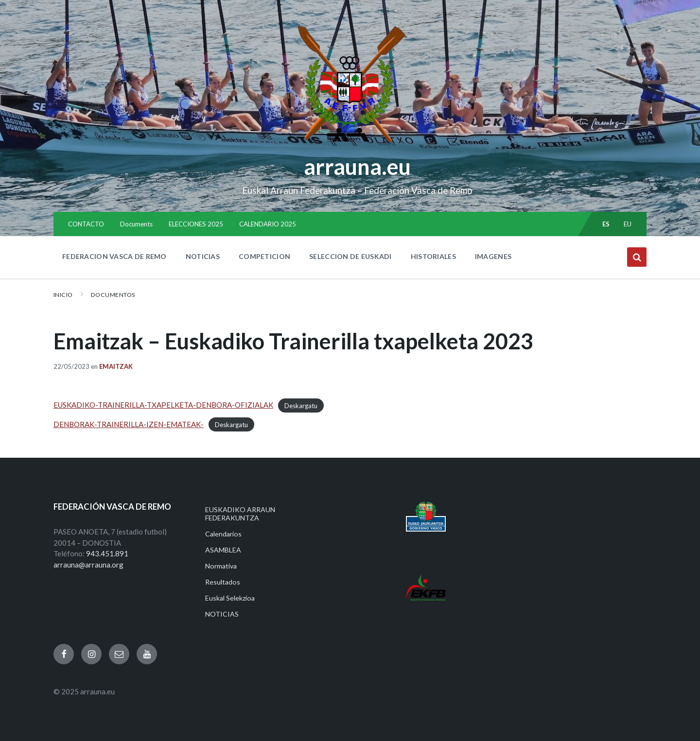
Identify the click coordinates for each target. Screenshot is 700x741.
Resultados (223, 582)
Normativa (221, 566)
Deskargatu (301, 405)
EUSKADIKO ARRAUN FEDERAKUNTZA (240, 514)
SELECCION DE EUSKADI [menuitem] (350, 256)
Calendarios (223, 534)
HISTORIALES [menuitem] (433, 256)
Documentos (113, 295)
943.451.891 (107, 553)
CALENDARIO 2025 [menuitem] (268, 224)
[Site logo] (350, 146)
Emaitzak (116, 366)
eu (628, 224)
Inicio (63, 295)
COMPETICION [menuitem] (264, 256)
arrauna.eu (357, 167)
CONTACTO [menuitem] (86, 224)
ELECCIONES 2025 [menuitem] (196, 224)
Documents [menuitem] (136, 224)
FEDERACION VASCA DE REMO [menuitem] (114, 256)
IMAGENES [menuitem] (493, 256)
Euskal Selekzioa (230, 598)
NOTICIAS (222, 614)
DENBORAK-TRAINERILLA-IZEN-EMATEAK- (129, 424)
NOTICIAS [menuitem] (203, 256)
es (606, 224)
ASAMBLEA (223, 550)
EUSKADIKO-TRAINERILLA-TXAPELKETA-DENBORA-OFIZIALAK (163, 405)
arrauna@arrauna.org (88, 565)
